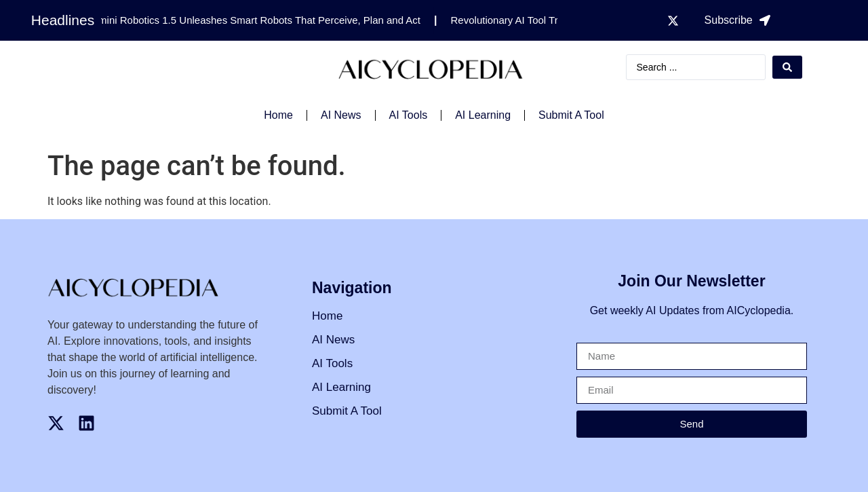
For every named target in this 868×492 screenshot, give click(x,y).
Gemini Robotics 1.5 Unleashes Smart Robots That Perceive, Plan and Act (256, 20)
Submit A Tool (571, 115)
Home (278, 115)
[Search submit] (787, 67)
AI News (341, 115)
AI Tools (409, 115)
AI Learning (483, 115)
